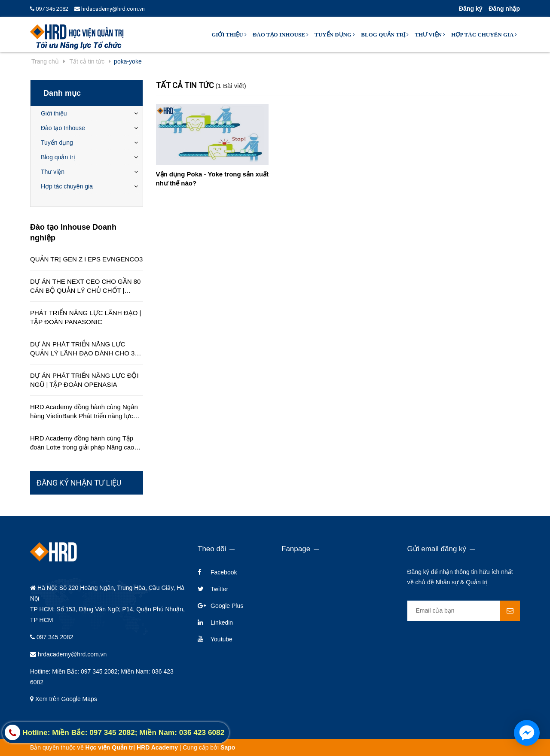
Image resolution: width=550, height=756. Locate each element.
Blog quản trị (385, 35)
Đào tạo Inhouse (281, 35)
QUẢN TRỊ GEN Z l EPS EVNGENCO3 (86, 259)
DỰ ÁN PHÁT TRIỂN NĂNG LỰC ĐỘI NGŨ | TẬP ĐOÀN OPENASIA (84, 380)
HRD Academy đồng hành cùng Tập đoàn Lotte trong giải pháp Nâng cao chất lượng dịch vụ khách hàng (82, 443)
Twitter (219, 589)
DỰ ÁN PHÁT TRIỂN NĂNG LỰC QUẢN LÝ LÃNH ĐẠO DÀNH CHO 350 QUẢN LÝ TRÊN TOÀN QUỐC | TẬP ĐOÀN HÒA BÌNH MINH (86, 349)
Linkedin (222, 622)
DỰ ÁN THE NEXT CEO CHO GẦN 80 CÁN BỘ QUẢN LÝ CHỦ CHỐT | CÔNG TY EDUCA (85, 286)
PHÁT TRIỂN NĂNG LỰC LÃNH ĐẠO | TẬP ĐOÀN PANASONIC (86, 317)
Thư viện (430, 35)
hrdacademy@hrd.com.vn (110, 9)
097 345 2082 (49, 9)
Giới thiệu (229, 35)
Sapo (228, 747)
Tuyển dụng (335, 35)
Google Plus (227, 606)
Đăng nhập (504, 9)
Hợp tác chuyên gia (484, 35)
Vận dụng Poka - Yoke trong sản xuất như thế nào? (212, 179)
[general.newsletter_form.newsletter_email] (464, 611)
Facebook (224, 572)
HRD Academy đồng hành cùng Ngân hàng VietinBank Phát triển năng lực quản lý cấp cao (84, 412)
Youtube (222, 639)
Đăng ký (471, 9)
